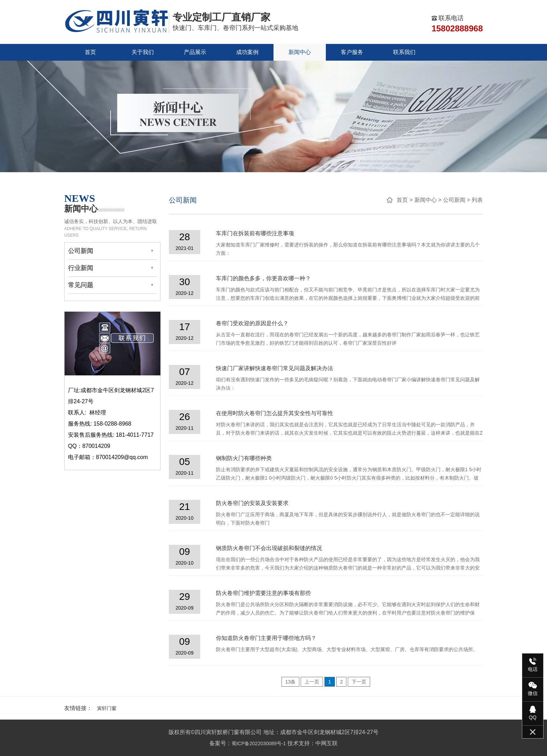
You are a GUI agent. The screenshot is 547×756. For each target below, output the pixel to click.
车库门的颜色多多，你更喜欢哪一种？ (263, 278)
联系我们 (404, 52)
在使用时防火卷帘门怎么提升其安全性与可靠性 (275, 413)
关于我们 (143, 52)
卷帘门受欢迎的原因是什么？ (252, 323)
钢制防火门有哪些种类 (244, 458)
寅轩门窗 (107, 708)
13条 (291, 682)
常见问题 (81, 285)
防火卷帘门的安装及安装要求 (252, 503)
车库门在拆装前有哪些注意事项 (255, 233)
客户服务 (352, 52)
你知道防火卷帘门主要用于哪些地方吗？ (266, 638)
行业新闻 (81, 268)
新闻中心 (300, 52)
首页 (90, 52)
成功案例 (247, 52)
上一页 (312, 682)
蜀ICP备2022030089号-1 (259, 743)
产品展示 (195, 52)
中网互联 (327, 743)
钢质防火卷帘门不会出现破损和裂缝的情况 (269, 548)
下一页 (359, 682)
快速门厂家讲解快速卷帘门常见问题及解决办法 (275, 368)
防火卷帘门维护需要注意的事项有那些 (263, 593)
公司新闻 (81, 251)
